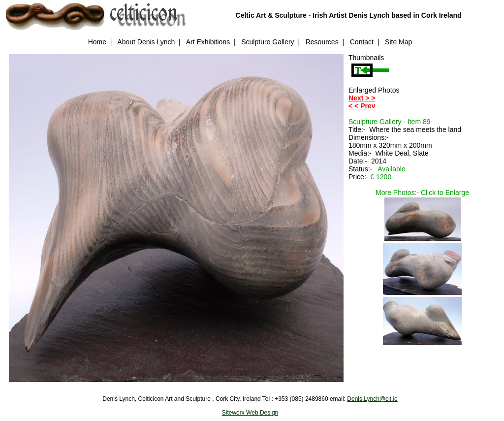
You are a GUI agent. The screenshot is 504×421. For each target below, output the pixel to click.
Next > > (362, 98)
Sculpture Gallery (268, 42)
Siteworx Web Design (250, 413)
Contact (362, 42)
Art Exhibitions (208, 42)
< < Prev (362, 106)
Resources (322, 42)
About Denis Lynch (146, 42)
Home (97, 42)
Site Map (398, 42)
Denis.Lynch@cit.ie (372, 399)
